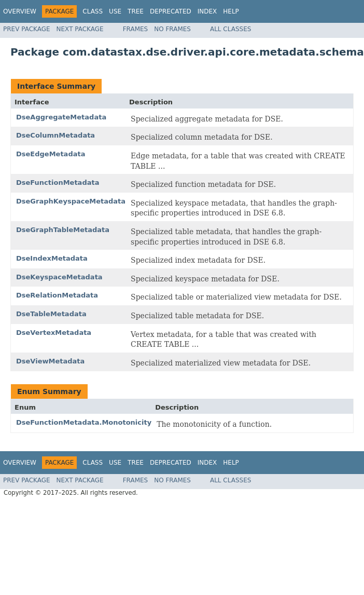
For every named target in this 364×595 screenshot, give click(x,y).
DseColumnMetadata (55, 135)
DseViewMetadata (50, 361)
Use (115, 11)
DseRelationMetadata (57, 295)
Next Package (80, 29)
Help (231, 11)
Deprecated (171, 11)
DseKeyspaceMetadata (59, 277)
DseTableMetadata (51, 314)
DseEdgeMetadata (51, 154)
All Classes (230, 29)
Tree (136, 11)
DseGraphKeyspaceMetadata (71, 201)
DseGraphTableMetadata (63, 230)
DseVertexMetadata (54, 333)
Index (207, 11)
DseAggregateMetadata (61, 117)
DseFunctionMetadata (58, 182)
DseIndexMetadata (52, 258)
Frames (136, 29)
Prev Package (27, 29)
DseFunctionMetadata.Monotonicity (84, 422)
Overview (20, 11)
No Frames (172, 29)
